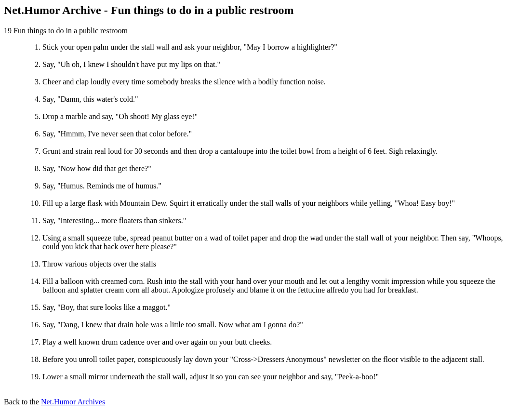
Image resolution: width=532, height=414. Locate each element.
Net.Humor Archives (73, 402)
